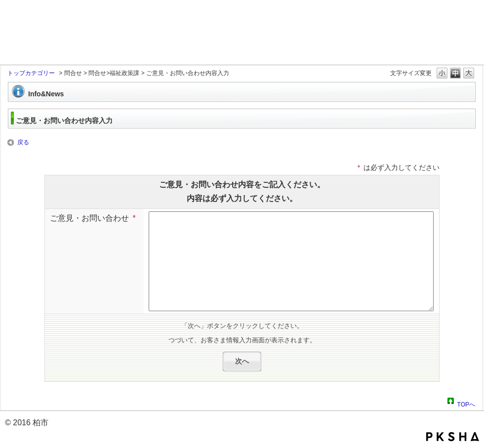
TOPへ (466, 403)
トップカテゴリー (31, 73)
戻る (23, 142)
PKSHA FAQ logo (453, 437)
